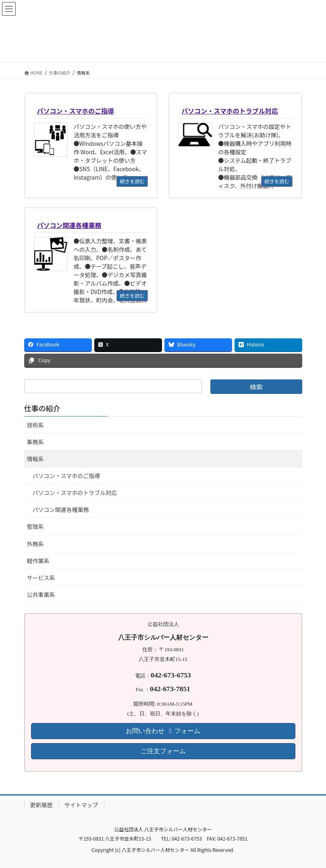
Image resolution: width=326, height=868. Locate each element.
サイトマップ (81, 805)
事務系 (35, 442)
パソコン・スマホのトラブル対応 (75, 493)
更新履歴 (42, 805)
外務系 (35, 544)
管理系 (35, 526)
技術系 (35, 425)
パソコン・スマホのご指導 (66, 476)
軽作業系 (38, 561)
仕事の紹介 (42, 408)
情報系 (35, 459)
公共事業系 (41, 595)
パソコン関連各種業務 (61, 510)
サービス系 (41, 578)
